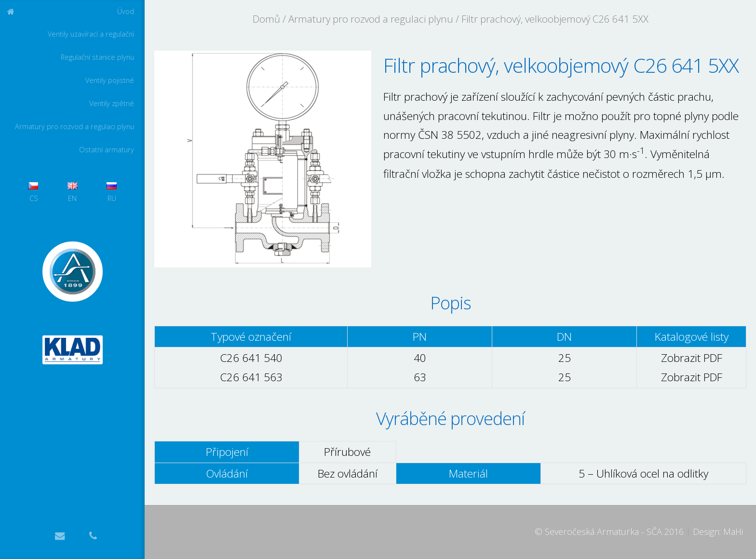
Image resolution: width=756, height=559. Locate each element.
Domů (266, 19)
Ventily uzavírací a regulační (91, 34)
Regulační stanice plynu (97, 57)
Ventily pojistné (110, 80)
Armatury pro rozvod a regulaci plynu (74, 126)
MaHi (733, 532)
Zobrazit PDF (692, 358)
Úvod (126, 11)
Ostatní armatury (107, 150)
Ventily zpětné (112, 103)
